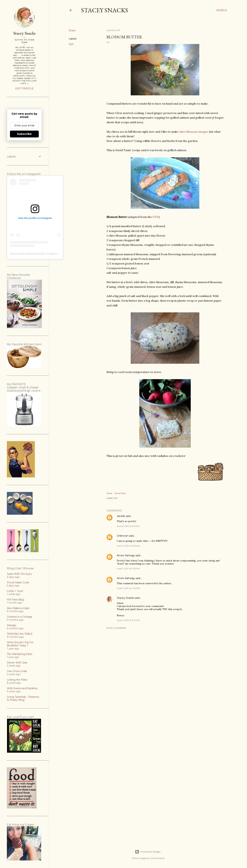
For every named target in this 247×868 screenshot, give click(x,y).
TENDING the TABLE (20, 634)
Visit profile (24, 88)
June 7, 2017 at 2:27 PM (128, 620)
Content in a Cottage (20, 617)
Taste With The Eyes (19, 574)
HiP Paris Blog (16, 600)
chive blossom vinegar (193, 132)
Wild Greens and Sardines (22, 688)
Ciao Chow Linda (17, 671)
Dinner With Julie (17, 663)
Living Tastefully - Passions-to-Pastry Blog (23, 698)
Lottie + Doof (15, 591)
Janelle (121, 516)
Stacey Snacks (105, 10)
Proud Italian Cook (18, 582)
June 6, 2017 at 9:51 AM (128, 526)
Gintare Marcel (157, 858)
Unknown (123, 536)
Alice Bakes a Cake (18, 608)
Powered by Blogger (148, 852)
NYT (155, 217)
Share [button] (72, 30)
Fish (71, 44)
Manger (12, 625)
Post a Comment (116, 628)
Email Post (120, 493)
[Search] (222, 10)
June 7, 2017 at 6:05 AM (128, 546)
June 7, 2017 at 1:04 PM (128, 588)
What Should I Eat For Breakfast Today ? (20, 644)
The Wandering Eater (20, 654)
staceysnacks (37, 254)
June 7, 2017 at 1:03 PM (128, 569)
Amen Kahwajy (126, 555)
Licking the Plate (17, 680)
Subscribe (24, 134)
